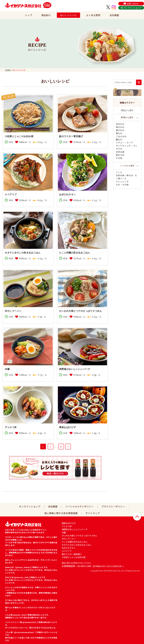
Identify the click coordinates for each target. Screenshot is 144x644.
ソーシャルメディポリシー (79, 506)
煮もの (119, 133)
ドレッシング (122, 181)
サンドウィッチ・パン (127, 146)
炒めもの (120, 124)
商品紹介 (46, 15)
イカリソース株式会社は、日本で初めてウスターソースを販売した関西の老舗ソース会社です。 (23, 5)
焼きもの (120, 127)
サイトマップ (93, 513)
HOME (8, 70)
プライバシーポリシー (113, 506)
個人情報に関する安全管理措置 (61, 513)
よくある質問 (93, 15)
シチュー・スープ (124, 143)
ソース (119, 172)
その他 (119, 158)
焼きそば (120, 155)
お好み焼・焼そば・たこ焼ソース (126, 177)
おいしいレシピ (69, 15)
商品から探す (127, 110)
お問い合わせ (132, 4)
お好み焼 (120, 152)
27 (61, 447)
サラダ (119, 149)
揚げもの (120, 130)
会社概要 (114, 15)
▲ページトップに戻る (137, 517)
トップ (29, 15)
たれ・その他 (122, 185)
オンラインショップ (133, 8)
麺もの (119, 139)
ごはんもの (121, 136)
